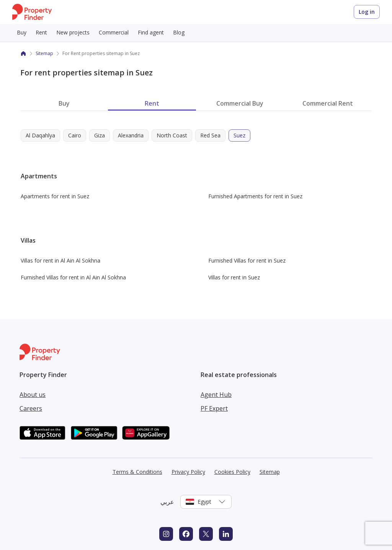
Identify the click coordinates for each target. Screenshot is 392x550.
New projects (73, 32)
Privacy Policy (188, 472)
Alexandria (131, 135)
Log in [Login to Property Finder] (367, 12)
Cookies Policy (232, 472)
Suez (239, 135)
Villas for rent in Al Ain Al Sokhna (60, 260)
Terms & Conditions (137, 472)
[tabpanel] (196, 208)
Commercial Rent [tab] (328, 103)
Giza (100, 135)
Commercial (114, 32)
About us (33, 395)
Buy (22, 32)
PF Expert (214, 408)
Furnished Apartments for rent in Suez (255, 196)
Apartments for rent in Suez (55, 196)
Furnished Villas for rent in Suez (247, 260)
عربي (167, 502)
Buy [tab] (64, 103)
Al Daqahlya (40, 135)
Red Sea (210, 135)
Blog (179, 32)
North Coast (172, 135)
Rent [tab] (152, 103)
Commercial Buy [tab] (240, 103)
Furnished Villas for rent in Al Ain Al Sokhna (73, 277)
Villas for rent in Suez (234, 277)
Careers (31, 408)
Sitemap (44, 53)
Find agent (151, 32)
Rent (41, 32)
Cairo (75, 135)
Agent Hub (216, 395)
